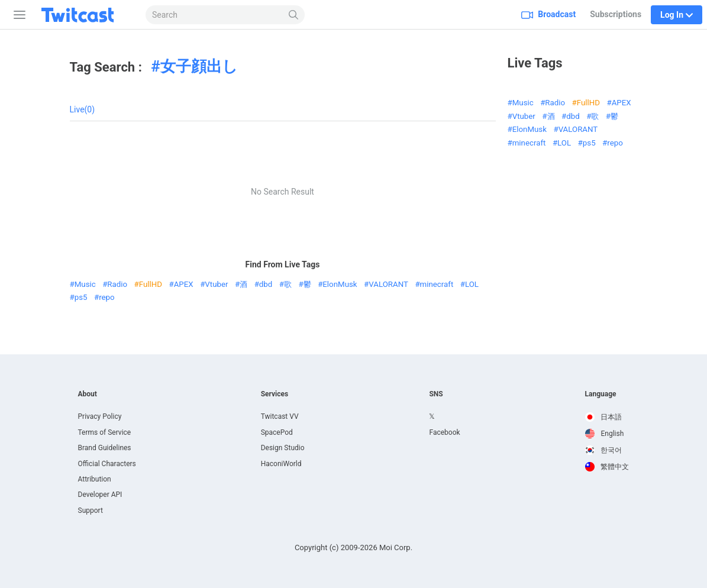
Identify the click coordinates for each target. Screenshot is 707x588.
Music (85, 284)
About (88, 394)
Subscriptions (616, 14)
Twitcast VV (280, 416)
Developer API (100, 495)
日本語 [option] (604, 417)
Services (275, 394)
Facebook (444, 432)
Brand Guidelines (105, 448)
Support (91, 511)
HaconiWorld (281, 464)
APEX (184, 284)
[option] (607, 417)
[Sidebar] (17, 15)
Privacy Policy (100, 416)
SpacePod (277, 432)
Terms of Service (105, 432)
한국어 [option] (604, 450)
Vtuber (216, 284)
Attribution (95, 479)
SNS (436, 394)
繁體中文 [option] (607, 467)
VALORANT (388, 284)
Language (601, 394)
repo (106, 297)
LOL (472, 284)
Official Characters (107, 464)
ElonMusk (340, 284)
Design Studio (283, 448)
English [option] (605, 434)
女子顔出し (199, 66)
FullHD (151, 284)
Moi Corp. (396, 547)
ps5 (81, 297)
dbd (266, 284)
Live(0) (83, 109)
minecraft (437, 284)
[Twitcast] (87, 15)
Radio (117, 284)
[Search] (294, 15)
